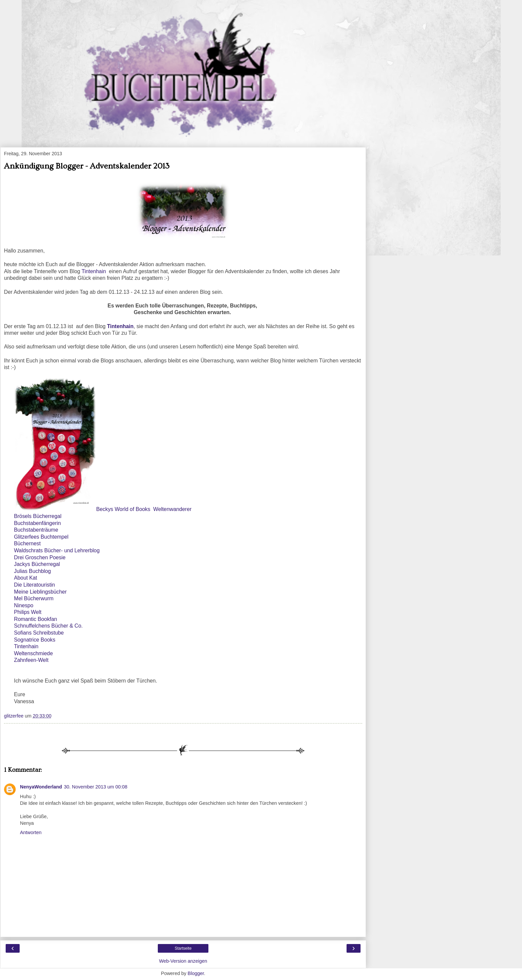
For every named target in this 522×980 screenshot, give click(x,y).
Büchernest (27, 543)
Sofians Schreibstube (39, 633)
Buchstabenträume (36, 530)
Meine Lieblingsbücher (40, 592)
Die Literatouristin (34, 585)
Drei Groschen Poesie (40, 557)
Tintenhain (95, 271)
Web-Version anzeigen (183, 961)
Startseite (183, 948)
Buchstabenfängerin (37, 523)
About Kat (26, 578)
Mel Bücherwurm (34, 598)
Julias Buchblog (32, 571)
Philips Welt (28, 612)
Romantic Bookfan (35, 619)
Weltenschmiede (33, 653)
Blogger (196, 973)
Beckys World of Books (123, 509)
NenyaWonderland (41, 787)
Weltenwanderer (172, 509)
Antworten (31, 832)
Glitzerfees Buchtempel (41, 537)
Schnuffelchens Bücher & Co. (48, 626)
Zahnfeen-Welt (31, 660)
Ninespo (24, 605)
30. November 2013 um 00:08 (96, 787)
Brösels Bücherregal (38, 516)
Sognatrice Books (35, 640)
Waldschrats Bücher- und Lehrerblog (57, 550)
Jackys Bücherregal (37, 564)
